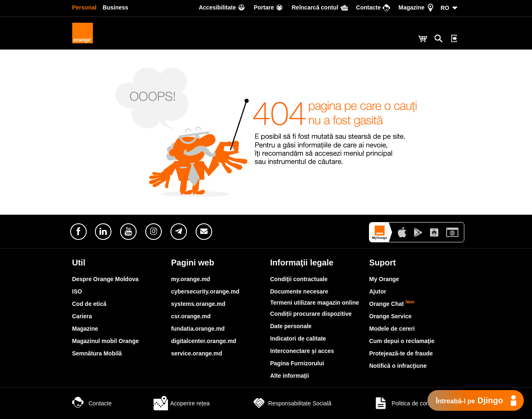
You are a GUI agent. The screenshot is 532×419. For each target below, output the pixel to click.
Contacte (92, 403)
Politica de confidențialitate (417, 403)
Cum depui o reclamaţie (402, 341)
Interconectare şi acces (302, 351)
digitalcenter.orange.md (204, 341)
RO (445, 8)
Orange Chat (392, 304)
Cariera (82, 316)
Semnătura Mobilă (97, 353)
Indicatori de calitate (298, 339)
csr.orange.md (191, 316)
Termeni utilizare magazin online (315, 303)
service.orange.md (197, 353)
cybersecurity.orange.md (205, 291)
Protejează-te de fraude (401, 353)
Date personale (291, 326)
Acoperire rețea (182, 403)
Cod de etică (89, 304)
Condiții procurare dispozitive (311, 314)
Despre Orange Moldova (105, 279)
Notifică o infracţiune (398, 366)
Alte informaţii (290, 376)
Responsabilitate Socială (292, 403)
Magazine (85, 329)
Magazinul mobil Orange (106, 341)
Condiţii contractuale (299, 279)
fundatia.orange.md (198, 329)
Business (116, 7)
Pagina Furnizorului (297, 363)
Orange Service (391, 316)
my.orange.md (191, 279)
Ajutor (378, 291)
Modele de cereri (392, 329)
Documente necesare (299, 291)
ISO (77, 291)
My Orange (384, 279)
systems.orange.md (199, 304)
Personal (84, 7)
